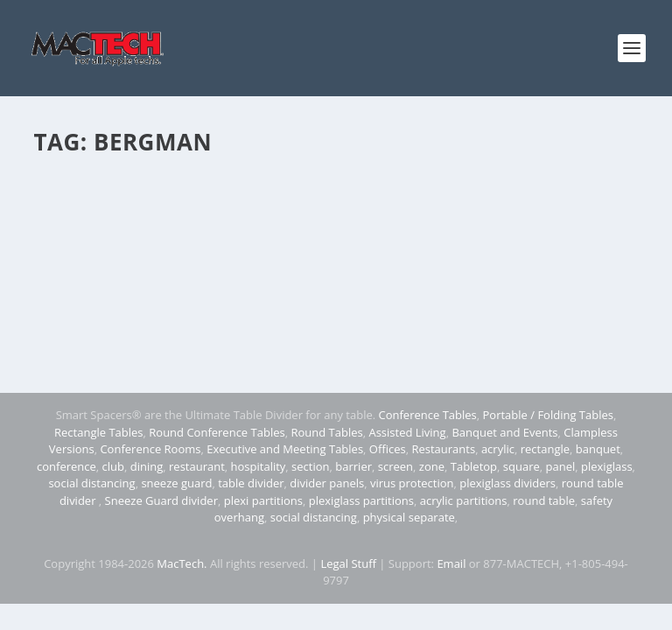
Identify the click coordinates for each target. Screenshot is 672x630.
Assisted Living (407, 432)
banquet (598, 449)
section (310, 466)
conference (66, 466)
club (113, 466)
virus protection (412, 483)
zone (432, 466)
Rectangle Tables (99, 432)
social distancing (91, 483)
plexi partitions (263, 500)
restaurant (197, 466)
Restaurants (443, 449)
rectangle (545, 449)
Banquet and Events (504, 432)
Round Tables (326, 432)
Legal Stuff (348, 563)
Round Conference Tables (217, 432)
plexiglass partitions (361, 500)
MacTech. (182, 563)
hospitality (259, 466)
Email (451, 563)
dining (147, 466)
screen (395, 466)
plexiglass (607, 466)
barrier (353, 466)
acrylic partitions (464, 500)
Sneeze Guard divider (161, 500)
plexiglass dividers (507, 483)
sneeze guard (176, 483)
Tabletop (474, 466)
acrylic (498, 449)
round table (544, 500)
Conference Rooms (150, 449)
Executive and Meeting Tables (285, 449)
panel (561, 466)
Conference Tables (428, 415)
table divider (251, 483)
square (521, 466)
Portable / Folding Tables (548, 415)
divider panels (327, 483)
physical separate (409, 517)
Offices (388, 449)
